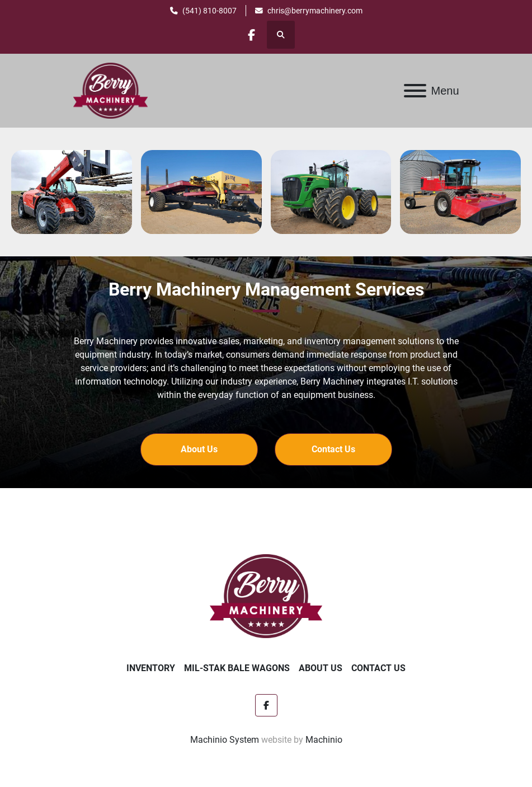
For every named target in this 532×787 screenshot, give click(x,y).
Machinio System (225, 740)
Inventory (151, 668)
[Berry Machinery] (266, 595)
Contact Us (378, 668)
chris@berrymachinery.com (315, 11)
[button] (199, 449)
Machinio (324, 740)
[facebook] (252, 35)
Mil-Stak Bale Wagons (237, 668)
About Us (321, 668)
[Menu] (415, 91)
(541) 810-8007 (209, 11)
